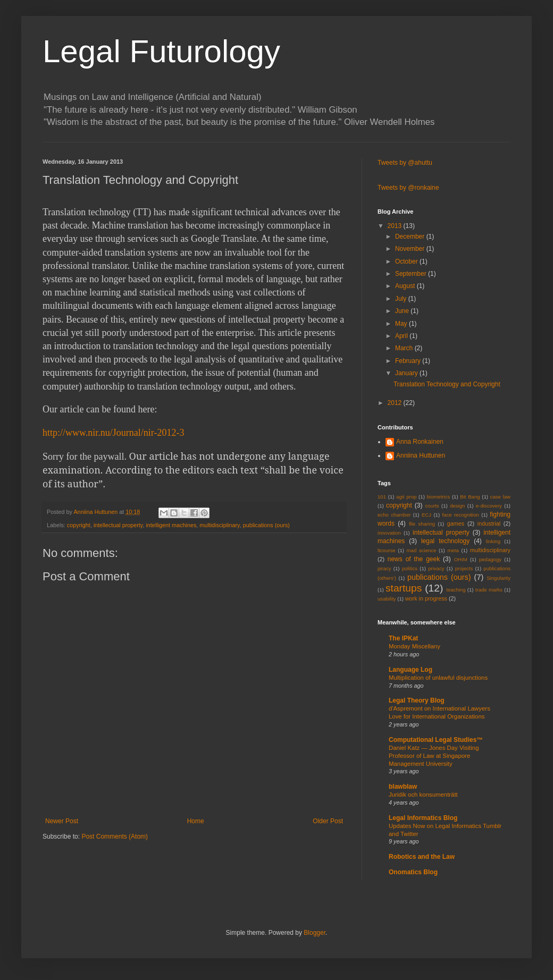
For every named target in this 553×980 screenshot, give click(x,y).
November (411, 249)
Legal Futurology (161, 51)
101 (382, 497)
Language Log (410, 670)
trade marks (489, 590)
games (456, 523)
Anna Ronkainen (420, 442)
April (402, 336)
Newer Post (62, 821)
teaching (456, 590)
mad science (422, 550)
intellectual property (118, 525)
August (406, 286)
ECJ (426, 515)
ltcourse (387, 550)
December (411, 236)
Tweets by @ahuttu (405, 163)
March (405, 348)
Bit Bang (470, 497)
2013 (396, 226)
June (403, 311)
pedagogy (490, 559)
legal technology (445, 541)
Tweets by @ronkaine (408, 188)
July (402, 299)
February (409, 361)
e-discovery (489, 506)
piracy (384, 568)
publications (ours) (266, 525)
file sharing (422, 524)
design (457, 506)
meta (453, 550)
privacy (436, 568)
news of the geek (414, 559)
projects (464, 568)
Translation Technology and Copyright (447, 384)
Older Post (328, 821)
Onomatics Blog (413, 872)
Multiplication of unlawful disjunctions (438, 678)
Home (196, 821)
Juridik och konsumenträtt (423, 795)
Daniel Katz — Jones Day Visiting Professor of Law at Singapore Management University (434, 756)
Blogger (315, 933)
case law (500, 497)
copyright (79, 525)
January (407, 373)
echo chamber (394, 515)
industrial (489, 523)
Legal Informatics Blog (423, 818)
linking (493, 541)
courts (432, 506)
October (407, 261)
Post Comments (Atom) (115, 837)
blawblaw (403, 787)
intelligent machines (171, 525)
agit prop (406, 497)
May (402, 324)
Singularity (498, 578)
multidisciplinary (219, 525)
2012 (396, 403)
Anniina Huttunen (421, 455)
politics (410, 568)
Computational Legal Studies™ (436, 740)
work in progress (426, 598)
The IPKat (403, 638)
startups (404, 588)
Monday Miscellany (414, 646)
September (412, 274)
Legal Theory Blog (417, 700)
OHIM (461, 559)
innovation (389, 533)
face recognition (460, 515)
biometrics (439, 497)
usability (387, 599)
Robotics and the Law (422, 857)
